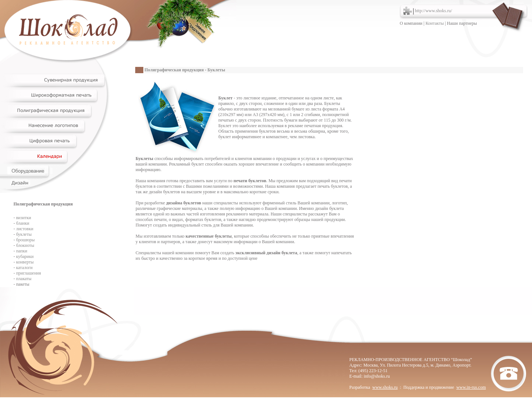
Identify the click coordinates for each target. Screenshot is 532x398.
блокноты (25, 245)
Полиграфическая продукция (174, 70)
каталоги (24, 268)
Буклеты (216, 70)
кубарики (25, 256)
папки (21, 251)
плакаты (24, 279)
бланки (23, 223)
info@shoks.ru (377, 376)
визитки (23, 218)
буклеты (24, 234)
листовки (25, 229)
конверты (25, 262)
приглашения (28, 273)
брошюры (25, 240)
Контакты (435, 23)
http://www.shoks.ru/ (434, 11)
